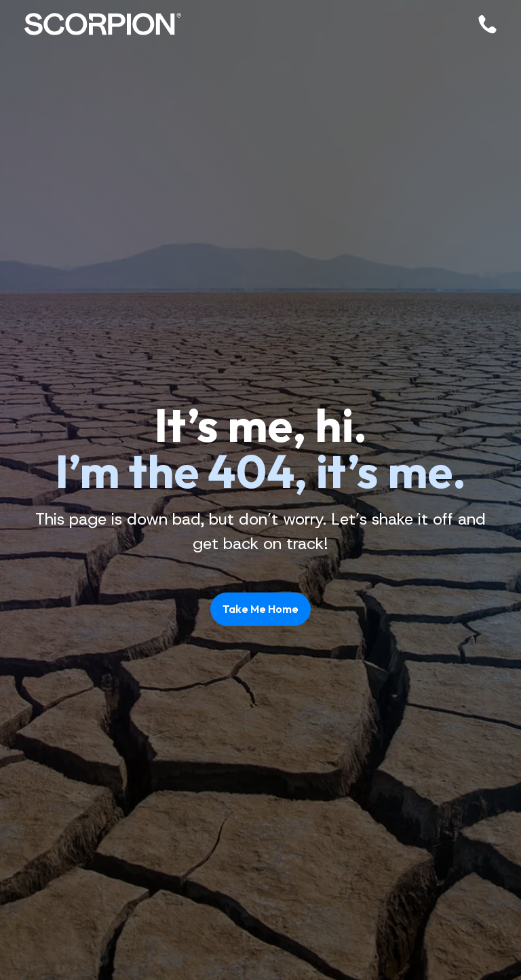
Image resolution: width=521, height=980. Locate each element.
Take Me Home (260, 609)
